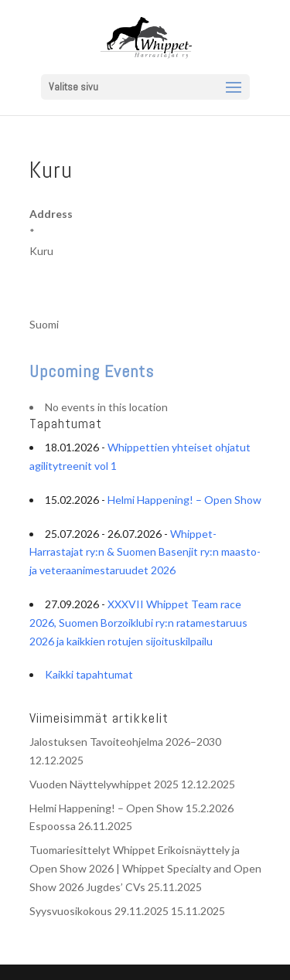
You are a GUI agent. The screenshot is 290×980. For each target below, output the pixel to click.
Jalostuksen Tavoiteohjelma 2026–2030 (125, 742)
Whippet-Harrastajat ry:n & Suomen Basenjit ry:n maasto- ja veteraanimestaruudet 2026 (145, 552)
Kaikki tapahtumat (89, 674)
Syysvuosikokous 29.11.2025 (99, 911)
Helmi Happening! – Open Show (184, 500)
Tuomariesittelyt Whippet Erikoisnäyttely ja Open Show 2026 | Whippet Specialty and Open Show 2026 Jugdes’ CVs (145, 868)
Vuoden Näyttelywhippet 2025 (104, 784)
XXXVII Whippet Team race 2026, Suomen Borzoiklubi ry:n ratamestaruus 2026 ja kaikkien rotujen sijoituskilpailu (138, 623)
